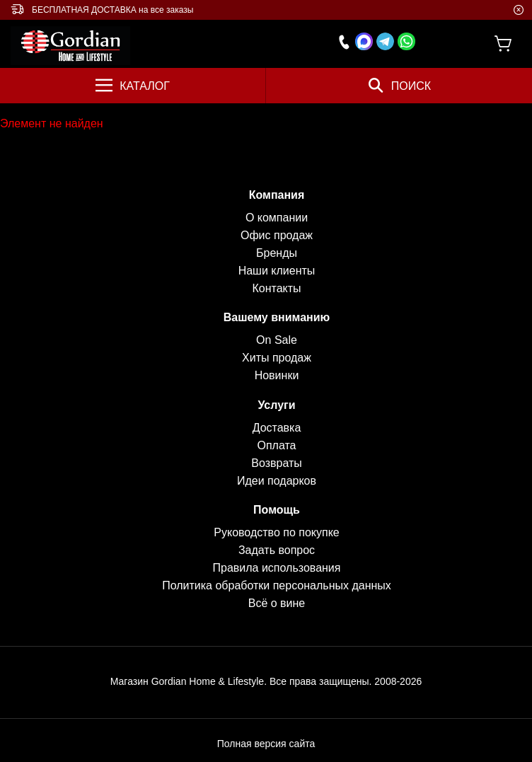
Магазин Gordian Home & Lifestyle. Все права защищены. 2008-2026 (266, 681)
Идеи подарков (277, 481)
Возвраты (277, 463)
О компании (277, 218)
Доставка (277, 428)
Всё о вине (277, 603)
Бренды (277, 253)
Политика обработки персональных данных (277, 585)
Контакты (276, 288)
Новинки (277, 375)
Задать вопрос (277, 550)
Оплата (276, 445)
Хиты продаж (277, 358)
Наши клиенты (277, 271)
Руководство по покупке (276, 532)
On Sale (277, 340)
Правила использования (277, 568)
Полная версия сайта (266, 744)
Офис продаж (277, 235)
